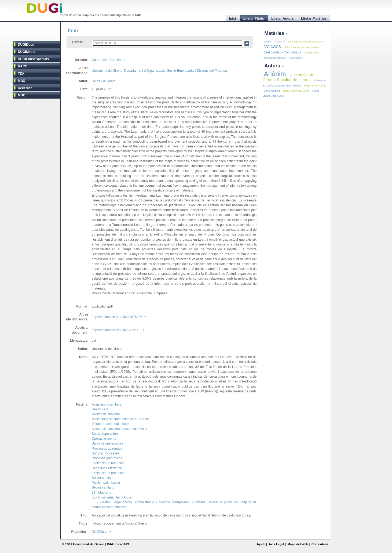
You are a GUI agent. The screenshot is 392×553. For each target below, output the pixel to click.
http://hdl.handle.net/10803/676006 (119, 317)
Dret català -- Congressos (282, 52)
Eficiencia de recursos (108, 473)
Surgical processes (106, 453)
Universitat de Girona (89, 544)
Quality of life (312, 53)
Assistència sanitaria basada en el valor (120, 419)
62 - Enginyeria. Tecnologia (111, 497)
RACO (23, 66)
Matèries (275, 33)
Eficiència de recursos (108, 463)
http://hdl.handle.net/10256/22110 (118, 330)
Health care (100, 409)
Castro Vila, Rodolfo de (109, 60)
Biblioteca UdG (118, 544)
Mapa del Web (298, 544)
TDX (21, 74)
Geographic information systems (306, 42)
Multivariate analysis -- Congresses (283, 58)
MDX (22, 81)
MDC (22, 95)
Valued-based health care (110, 424)
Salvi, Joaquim (272, 91)
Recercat (25, 88)
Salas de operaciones (107, 443)
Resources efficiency (107, 468)
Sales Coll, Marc (104, 81)
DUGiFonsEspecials (34, 59)
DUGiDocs (26, 45)
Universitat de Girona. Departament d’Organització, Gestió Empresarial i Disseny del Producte (160, 71)
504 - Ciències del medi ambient (302, 47)
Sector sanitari (102, 478)
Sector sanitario (103, 487)
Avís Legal (276, 544)
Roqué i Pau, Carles (315, 86)
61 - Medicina (102, 493)
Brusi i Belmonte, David (296, 91)
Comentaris (320, 544)
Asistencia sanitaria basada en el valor (120, 429)
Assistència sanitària (107, 404)
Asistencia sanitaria (106, 414)
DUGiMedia (27, 52)
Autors (273, 66)
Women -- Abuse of (274, 42)
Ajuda (261, 544)
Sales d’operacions (106, 434)
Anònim (275, 74)
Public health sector (106, 483)
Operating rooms (104, 439)
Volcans (272, 46)
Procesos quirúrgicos (107, 458)
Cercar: (78, 42)
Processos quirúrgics (107, 449)
